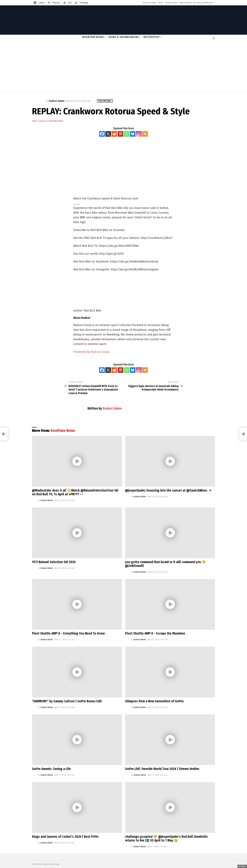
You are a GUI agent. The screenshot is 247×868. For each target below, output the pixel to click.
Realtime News (63, 431)
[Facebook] (102, 134)
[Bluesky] (133, 134)
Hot (69, 3)
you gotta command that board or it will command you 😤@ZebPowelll (165, 564)
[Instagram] (139, 134)
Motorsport (152, 37)
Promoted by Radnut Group (91, 352)
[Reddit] (114, 134)
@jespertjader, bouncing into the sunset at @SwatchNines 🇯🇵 (169, 490)
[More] (145, 134)
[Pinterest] (120, 134)
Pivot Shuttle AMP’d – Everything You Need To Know (68, 633)
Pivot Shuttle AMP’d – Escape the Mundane (155, 633)
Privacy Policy (171, 3)
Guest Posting (149, 3)
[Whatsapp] (127, 134)
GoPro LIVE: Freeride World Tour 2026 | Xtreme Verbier (162, 769)
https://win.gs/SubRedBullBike (48, 121)
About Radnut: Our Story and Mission (196, 3)
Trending (83, 3)
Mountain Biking (93, 37)
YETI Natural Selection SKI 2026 (54, 562)
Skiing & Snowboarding (124, 37)
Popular (56, 3)
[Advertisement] (123, 67)
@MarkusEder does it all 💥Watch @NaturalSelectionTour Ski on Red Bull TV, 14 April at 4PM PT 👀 (75, 492)
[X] (108, 134)
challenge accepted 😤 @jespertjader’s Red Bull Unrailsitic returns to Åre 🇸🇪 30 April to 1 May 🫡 (166, 839)
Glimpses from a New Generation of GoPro (154, 701)
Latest (41, 3)
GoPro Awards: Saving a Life (51, 769)
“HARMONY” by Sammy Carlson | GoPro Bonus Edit (67, 701)
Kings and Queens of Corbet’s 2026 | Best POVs (65, 837)
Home (160, 3)
